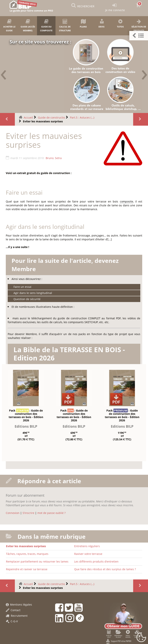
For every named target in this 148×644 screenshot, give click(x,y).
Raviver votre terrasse (88, 554)
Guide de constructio (51, 117)
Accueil (28, 117)
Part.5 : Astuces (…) (82, 117)
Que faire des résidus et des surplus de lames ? (105, 569)
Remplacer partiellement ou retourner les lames (37, 561)
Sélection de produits (139, 25)
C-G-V (12, 621)
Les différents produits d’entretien (96, 561)
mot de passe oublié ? (51, 513)
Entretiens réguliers (87, 546)
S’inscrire (28, 513)
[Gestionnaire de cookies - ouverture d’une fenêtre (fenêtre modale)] (141, 637)
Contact (13, 610)
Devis (102, 24)
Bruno (50, 158)
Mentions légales (19, 605)
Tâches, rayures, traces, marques (27, 554)
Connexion (13, 513)
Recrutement (17, 616)
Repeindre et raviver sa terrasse (27, 569)
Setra (58, 158)
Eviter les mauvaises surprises (26, 546)
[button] (139, 36)
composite (127, 201)
